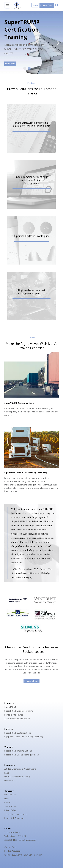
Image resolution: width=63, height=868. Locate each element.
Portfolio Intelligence (14, 715)
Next (56, 42)
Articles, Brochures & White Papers (20, 769)
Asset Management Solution (17, 719)
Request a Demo (32, 681)
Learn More (10, 64)
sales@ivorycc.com (27, 840)
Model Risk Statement (14, 818)
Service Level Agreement (16, 814)
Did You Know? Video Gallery (17, 777)
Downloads (9, 781)
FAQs (7, 773)
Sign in (35, 5)
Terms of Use (10, 806)
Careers (8, 802)
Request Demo (47, 5)
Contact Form (10, 847)
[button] (32, 128)
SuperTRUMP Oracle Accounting (19, 711)
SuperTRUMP (10, 707)
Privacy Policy (10, 810)
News (7, 799)
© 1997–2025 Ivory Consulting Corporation (23, 855)
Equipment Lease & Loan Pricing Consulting (26, 473)
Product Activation (12, 851)
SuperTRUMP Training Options (18, 751)
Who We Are (10, 795)
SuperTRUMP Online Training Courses (22, 755)
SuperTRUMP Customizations (19, 403)
